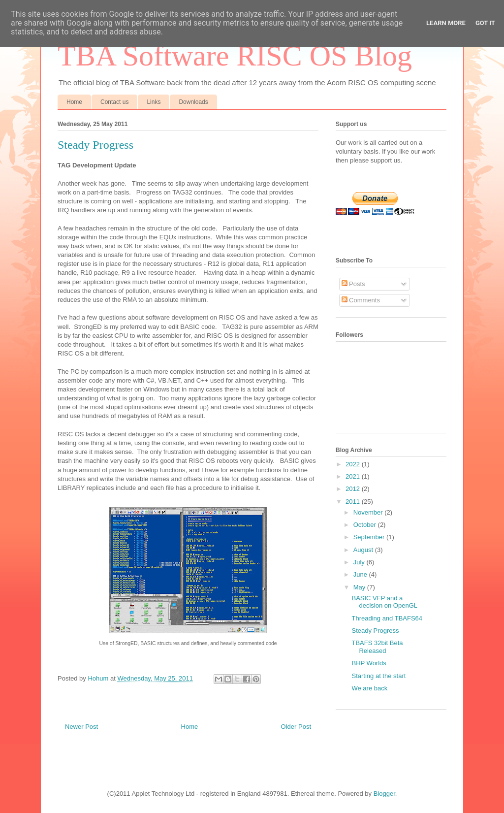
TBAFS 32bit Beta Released (377, 647)
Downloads (193, 102)
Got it (485, 23)
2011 (354, 502)
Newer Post (81, 727)
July (360, 562)
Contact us (114, 102)
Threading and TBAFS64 (387, 618)
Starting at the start (378, 676)
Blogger (384, 794)
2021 (354, 476)
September (370, 537)
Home (74, 102)
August (364, 550)
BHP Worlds (369, 663)
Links (154, 102)
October (366, 525)
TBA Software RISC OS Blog (235, 56)
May (360, 587)
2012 (354, 489)
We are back (369, 688)
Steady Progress (375, 631)
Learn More (446, 23)
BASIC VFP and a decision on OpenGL (384, 602)
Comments (361, 300)
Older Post (296, 727)
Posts (353, 284)
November (369, 512)
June (361, 574)
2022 (354, 464)
